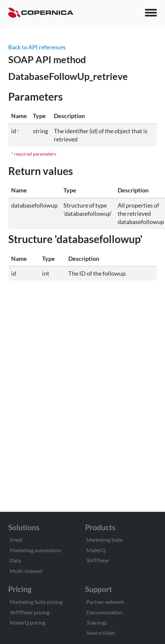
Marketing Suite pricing (36, 602)
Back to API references (37, 47)
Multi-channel (26, 571)
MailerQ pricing (28, 622)
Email (16, 540)
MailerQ (96, 550)
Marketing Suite (105, 540)
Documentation (104, 612)
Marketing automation (35, 550)
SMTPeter (98, 560)
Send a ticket (101, 633)
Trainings (97, 622)
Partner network (105, 602)
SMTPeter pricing (30, 612)
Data (15, 560)
